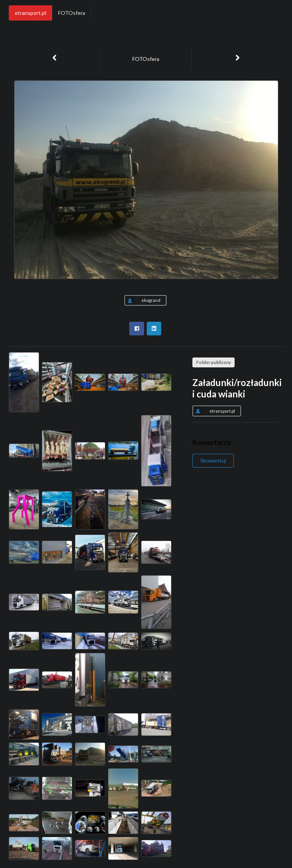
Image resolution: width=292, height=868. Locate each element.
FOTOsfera (72, 13)
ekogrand (142, 300)
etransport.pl (30, 13)
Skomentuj (213, 460)
